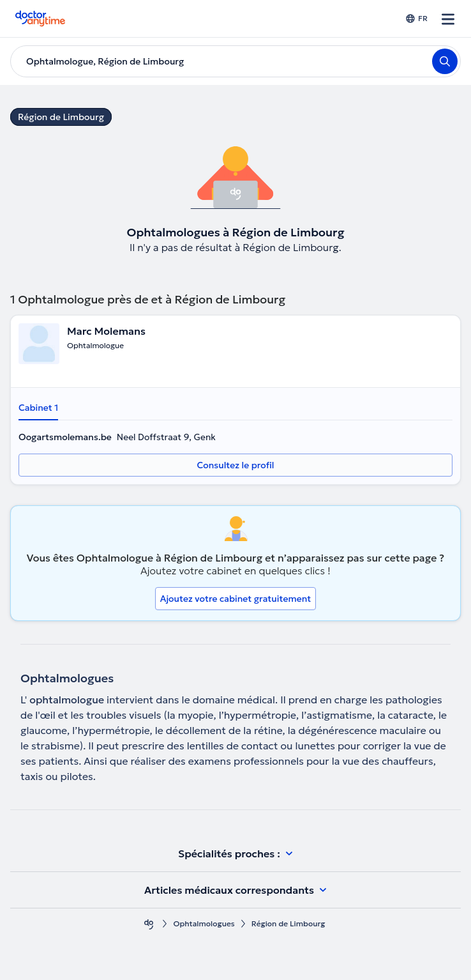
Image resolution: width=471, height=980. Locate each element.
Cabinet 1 (38, 408)
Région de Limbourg (61, 117)
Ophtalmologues (204, 923)
